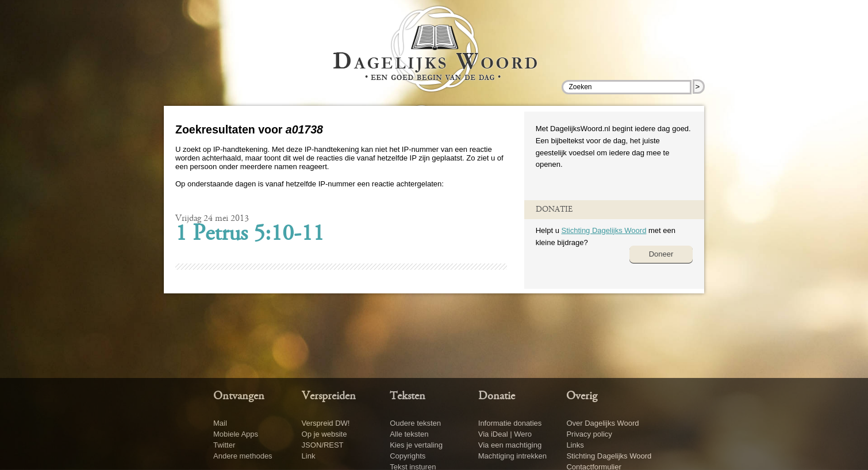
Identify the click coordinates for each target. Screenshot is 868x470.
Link (309, 456)
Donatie (497, 396)
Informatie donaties (510, 423)
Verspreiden (329, 396)
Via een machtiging (510, 445)
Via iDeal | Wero (505, 434)
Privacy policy (589, 434)
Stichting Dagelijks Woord (604, 230)
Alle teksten (409, 434)
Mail (220, 423)
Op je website (324, 434)
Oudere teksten (415, 423)
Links (575, 445)
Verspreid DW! (326, 423)
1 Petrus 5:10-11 (250, 235)
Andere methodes (243, 456)
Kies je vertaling (416, 445)
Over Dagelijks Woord (602, 423)
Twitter (224, 445)
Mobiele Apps (236, 434)
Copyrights (408, 456)
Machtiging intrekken (512, 456)
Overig (582, 396)
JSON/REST (323, 445)
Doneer (661, 254)
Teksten (408, 396)
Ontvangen (239, 396)
